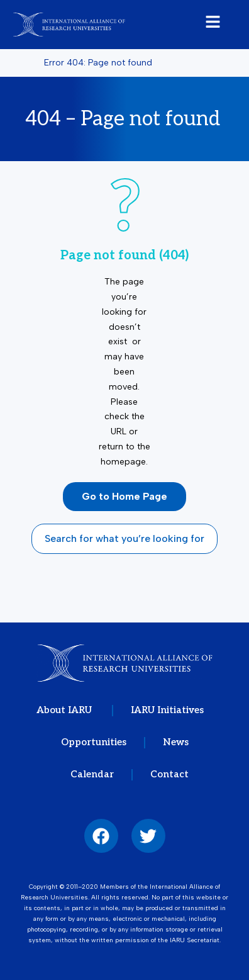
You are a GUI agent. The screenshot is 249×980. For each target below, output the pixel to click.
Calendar (92, 774)
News (176, 742)
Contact (169, 774)
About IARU (65, 710)
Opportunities (94, 742)
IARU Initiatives (167, 710)
